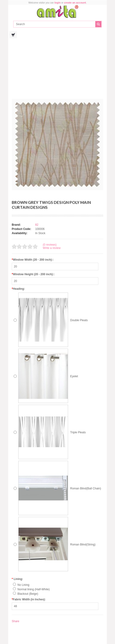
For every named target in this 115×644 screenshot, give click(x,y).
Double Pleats (79, 320)
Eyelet (74, 376)
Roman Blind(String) (83, 545)
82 (37, 225)
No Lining (23, 585)
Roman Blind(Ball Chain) (86, 488)
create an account (75, 3)
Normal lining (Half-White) (33, 589)
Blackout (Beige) (28, 594)
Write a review (52, 248)
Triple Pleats (78, 432)
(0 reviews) (50, 245)
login (57, 3)
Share (15, 621)
